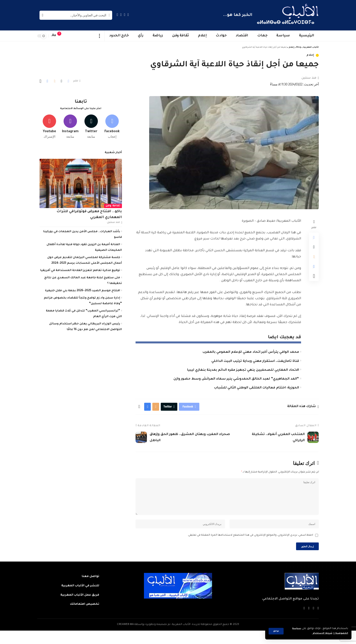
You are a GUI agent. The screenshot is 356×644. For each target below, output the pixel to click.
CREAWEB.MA (125, 638)
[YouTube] (121, 15)
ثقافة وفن (113, 205)
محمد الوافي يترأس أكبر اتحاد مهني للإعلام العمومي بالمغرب (251, 352)
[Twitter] (125, 15)
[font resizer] (54, 36)
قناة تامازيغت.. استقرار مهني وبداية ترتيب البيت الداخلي (255, 361)
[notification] (62, 36)
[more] (100, 36)
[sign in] (68, 36)
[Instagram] (117, 15)
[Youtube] (49, 124)
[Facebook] (128, 15)
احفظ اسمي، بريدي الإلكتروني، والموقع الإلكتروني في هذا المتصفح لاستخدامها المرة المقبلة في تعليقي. (250, 547)
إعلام (310, 55)
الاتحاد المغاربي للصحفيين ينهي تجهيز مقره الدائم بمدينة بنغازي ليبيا (243, 370)
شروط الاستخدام (318, 633)
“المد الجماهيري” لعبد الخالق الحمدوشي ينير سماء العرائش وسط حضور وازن (236, 379)
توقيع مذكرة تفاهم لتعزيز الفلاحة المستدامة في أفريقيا (80, 269)
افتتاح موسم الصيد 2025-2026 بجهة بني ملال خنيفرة (83, 289)
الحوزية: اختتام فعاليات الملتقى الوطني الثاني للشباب (257, 388)
